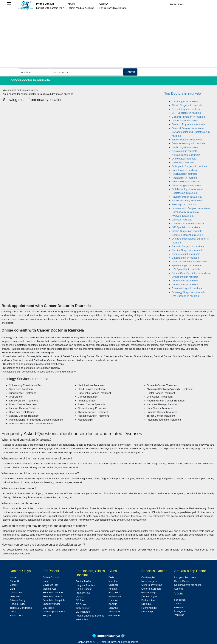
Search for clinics (52, 596)
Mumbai (113, 581)
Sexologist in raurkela (184, 204)
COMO (80, 597)
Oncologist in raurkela (184, 159)
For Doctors (177, 4)
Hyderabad (115, 596)
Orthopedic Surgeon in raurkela (189, 166)
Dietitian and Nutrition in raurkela (190, 262)
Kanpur (113, 604)
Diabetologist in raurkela (185, 258)
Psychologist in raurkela (185, 121)
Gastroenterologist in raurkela (188, 143)
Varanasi (113, 608)
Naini (45, 581)
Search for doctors (53, 592)
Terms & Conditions (21, 608)
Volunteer (15, 596)
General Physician (152, 585)
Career (14, 585)
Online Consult (51, 577)
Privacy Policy (18, 600)
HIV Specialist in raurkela (186, 269)
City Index (48, 608)
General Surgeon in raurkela (188, 128)
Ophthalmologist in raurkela (187, 189)
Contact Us (16, 592)
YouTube (179, 615)
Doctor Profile (83, 581)
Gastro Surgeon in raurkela (187, 231)
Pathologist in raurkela (184, 170)
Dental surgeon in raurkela (187, 185)
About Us (15, 581)
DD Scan (81, 604)
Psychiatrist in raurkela (185, 174)
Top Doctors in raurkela (183, 93)
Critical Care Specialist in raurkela (191, 273)
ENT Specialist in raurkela (186, 113)
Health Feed (83, 619)
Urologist (146, 604)
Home (13, 577)
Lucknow (114, 600)
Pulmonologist (149, 608)
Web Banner (83, 608)
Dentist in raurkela (182, 220)
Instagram (180, 611)
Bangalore (114, 592)
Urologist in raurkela (183, 162)
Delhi (111, 577)
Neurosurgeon (149, 581)
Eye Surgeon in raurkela (185, 296)
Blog (12, 589)
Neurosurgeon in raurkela (186, 155)
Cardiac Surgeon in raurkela (188, 250)
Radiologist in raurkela (184, 178)
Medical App (49, 589)
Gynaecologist (149, 592)
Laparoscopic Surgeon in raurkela (191, 208)
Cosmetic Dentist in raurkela (188, 235)
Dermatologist (149, 596)
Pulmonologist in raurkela (186, 181)
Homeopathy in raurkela (185, 212)
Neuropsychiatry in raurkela (187, 201)
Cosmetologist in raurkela (186, 254)
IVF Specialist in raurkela (186, 227)
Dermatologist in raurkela (186, 109)
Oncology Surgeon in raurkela (189, 292)
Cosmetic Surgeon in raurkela (189, 224)
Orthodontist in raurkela (185, 277)
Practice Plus (83, 593)
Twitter (178, 604)
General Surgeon (151, 589)
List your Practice (85, 585)
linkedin (179, 607)
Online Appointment (54, 612)
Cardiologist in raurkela (185, 101)
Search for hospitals (54, 600)
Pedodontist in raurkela (185, 281)
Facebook (180, 600)
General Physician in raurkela (188, 117)
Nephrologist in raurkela (185, 147)
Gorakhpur (114, 615)
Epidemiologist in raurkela (186, 265)
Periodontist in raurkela (185, 285)
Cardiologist (148, 577)
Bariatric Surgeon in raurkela (188, 246)
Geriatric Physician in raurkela (189, 124)
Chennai (113, 585)
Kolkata (113, 589)
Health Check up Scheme (90, 616)
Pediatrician (148, 600)
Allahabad (114, 612)
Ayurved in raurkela (183, 216)
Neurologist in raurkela (185, 151)
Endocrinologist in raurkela (187, 140)
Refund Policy (18, 604)
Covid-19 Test (50, 585)
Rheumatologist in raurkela (187, 288)
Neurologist (148, 612)
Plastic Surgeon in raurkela (187, 105)
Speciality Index (51, 604)
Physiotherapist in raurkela (187, 197)
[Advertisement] (108, 39)
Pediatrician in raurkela (185, 193)
